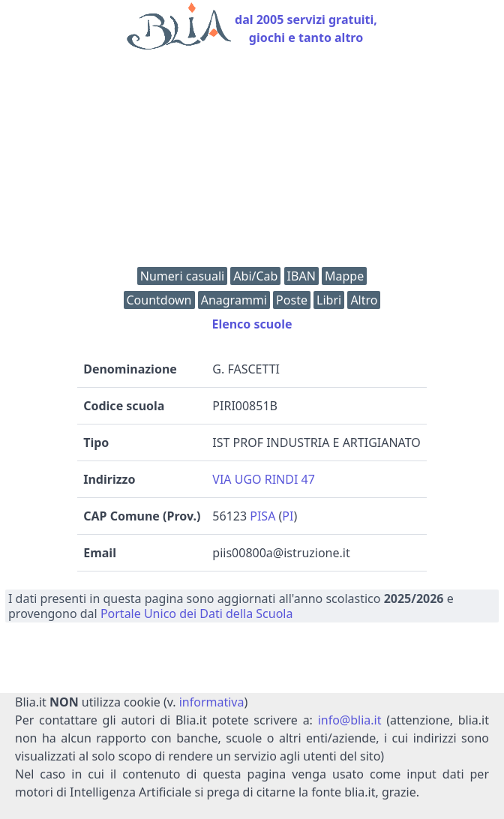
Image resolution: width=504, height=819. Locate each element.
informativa (212, 702)
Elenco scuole (252, 324)
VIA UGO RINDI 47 (264, 479)
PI (288, 516)
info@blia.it (350, 720)
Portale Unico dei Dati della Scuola (197, 613)
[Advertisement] (252, 162)
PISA (262, 516)
